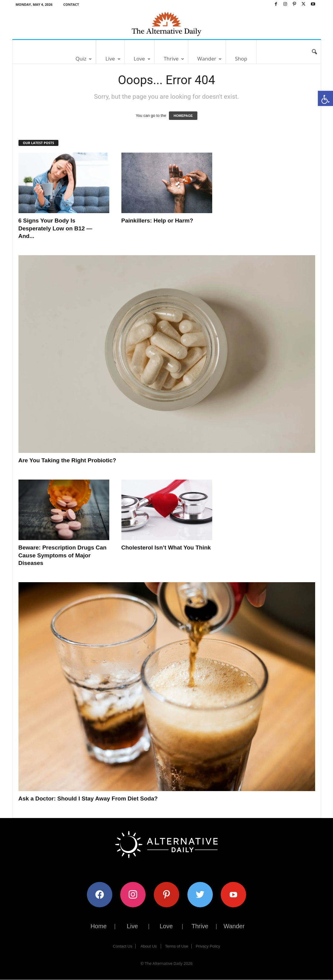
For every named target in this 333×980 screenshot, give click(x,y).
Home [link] (99, 926)
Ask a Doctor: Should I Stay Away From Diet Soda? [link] (88, 799)
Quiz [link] (84, 59)
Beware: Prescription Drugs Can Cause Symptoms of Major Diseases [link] (63, 555)
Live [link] (113, 59)
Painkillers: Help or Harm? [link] (157, 221)
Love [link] (142, 59)
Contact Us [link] (123, 946)
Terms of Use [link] (177, 946)
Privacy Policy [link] (208, 946)
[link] (325, 98)
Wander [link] (209, 59)
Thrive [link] (174, 59)
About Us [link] (148, 946)
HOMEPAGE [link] (183, 116)
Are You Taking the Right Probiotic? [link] (67, 460)
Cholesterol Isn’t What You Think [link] (166, 548)
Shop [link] (241, 59)
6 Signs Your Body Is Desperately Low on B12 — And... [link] (55, 228)
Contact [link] (71, 4)
